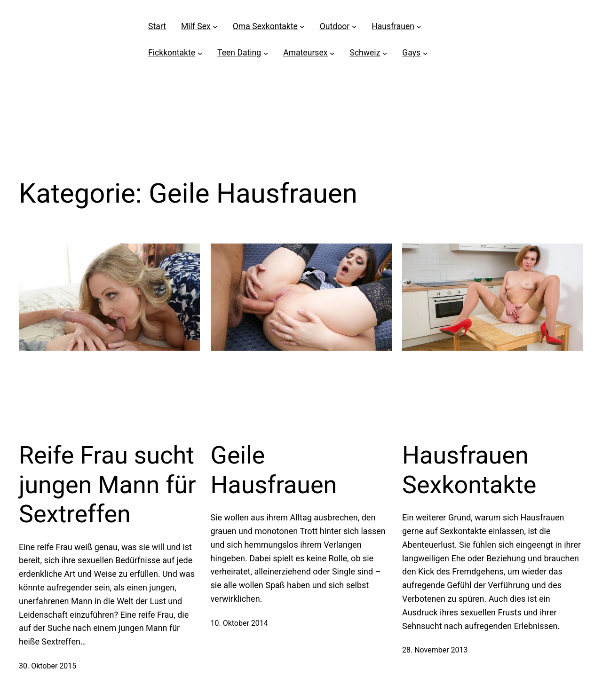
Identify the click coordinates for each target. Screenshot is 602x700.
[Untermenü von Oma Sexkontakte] (302, 27)
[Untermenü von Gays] (425, 53)
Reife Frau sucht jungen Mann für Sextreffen (107, 485)
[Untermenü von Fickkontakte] (200, 53)
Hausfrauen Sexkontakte (469, 470)
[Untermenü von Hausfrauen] (419, 27)
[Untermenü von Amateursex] (332, 53)
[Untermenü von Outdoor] (354, 27)
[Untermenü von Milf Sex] (215, 27)
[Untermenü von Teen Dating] (266, 53)
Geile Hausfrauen (274, 470)
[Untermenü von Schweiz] (385, 53)
